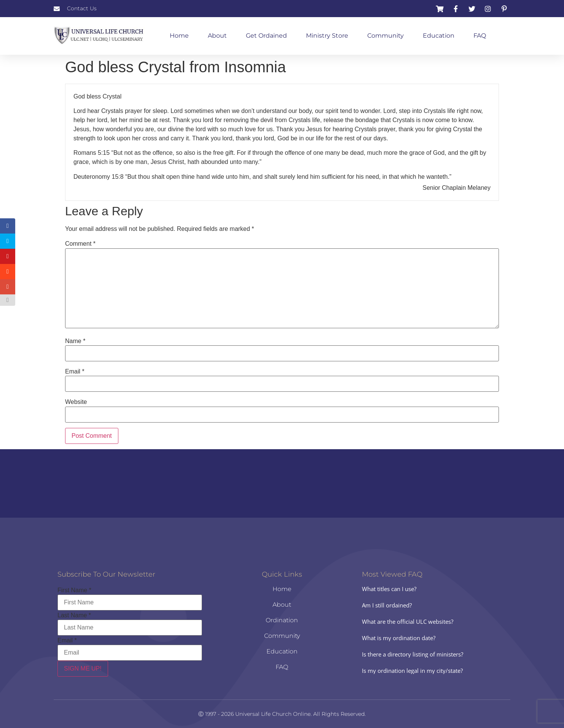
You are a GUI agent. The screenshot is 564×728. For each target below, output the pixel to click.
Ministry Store (327, 36)
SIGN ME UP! (83, 668)
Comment (80, 244)
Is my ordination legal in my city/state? (412, 671)
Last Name (74, 615)
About (217, 36)
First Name (74, 590)
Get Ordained (266, 36)
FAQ (480, 36)
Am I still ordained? (387, 605)
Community (386, 36)
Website (76, 402)
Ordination (282, 620)
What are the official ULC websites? (408, 622)
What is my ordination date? (399, 638)
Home (179, 36)
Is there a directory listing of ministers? (413, 654)
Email (75, 372)
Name (75, 341)
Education (439, 36)
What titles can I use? (389, 589)
